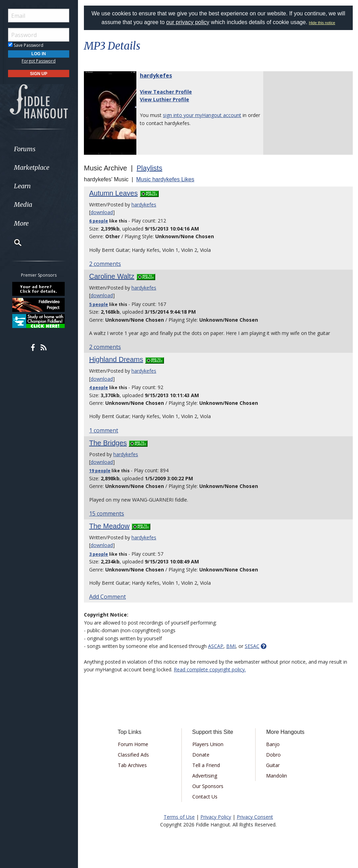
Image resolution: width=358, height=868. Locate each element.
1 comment (104, 430)
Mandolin (277, 776)
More (22, 223)
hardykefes (156, 75)
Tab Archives (132, 765)
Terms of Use (179, 817)
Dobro (273, 755)
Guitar (273, 765)
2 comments (105, 264)
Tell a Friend (206, 765)
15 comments (107, 513)
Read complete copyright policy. (210, 669)
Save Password (26, 45)
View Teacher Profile (166, 92)
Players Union (208, 744)
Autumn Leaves (113, 193)
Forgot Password (39, 61)
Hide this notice (322, 23)
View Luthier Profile (164, 99)
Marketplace (32, 167)
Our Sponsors (208, 786)
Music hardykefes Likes (165, 179)
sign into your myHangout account (202, 115)
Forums (26, 149)
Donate (201, 755)
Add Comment (108, 597)
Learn (23, 186)
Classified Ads (133, 755)
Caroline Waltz (112, 276)
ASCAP (216, 646)
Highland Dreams (116, 359)
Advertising (205, 776)
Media (24, 205)
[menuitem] (39, 149)
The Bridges (108, 443)
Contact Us (205, 797)
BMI (231, 646)
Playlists (149, 168)
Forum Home (133, 744)
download (102, 212)
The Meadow (109, 526)
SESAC (252, 646)
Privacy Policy (216, 817)
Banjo (273, 744)
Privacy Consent (255, 817)
